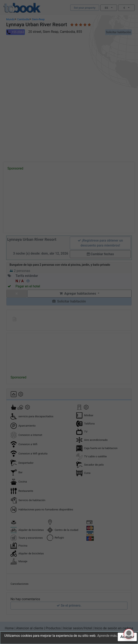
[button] (129, 634)
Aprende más (107, 636)
